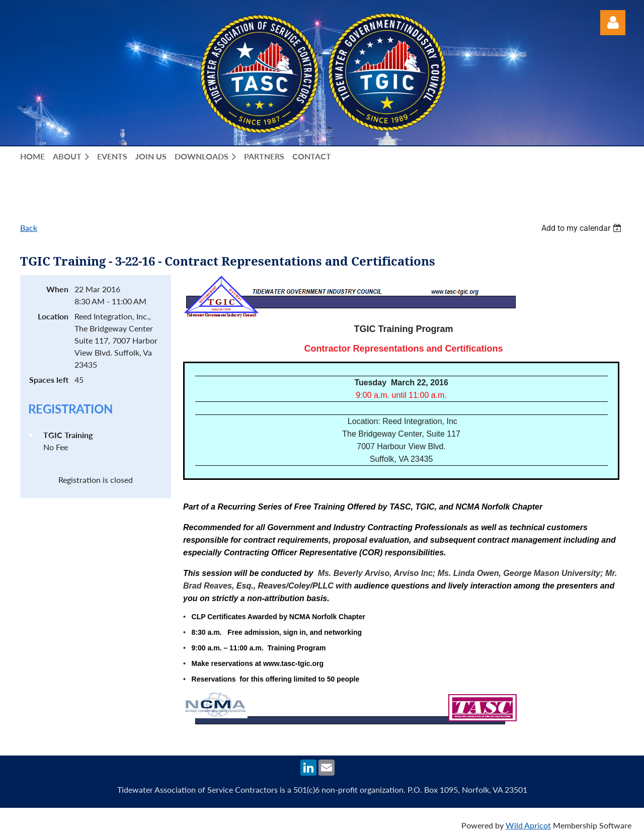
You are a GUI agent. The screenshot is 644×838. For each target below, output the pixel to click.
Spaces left (49, 380)
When (57, 289)
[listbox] (583, 228)
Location (53, 316)
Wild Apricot (528, 825)
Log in (613, 23)
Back (29, 228)
